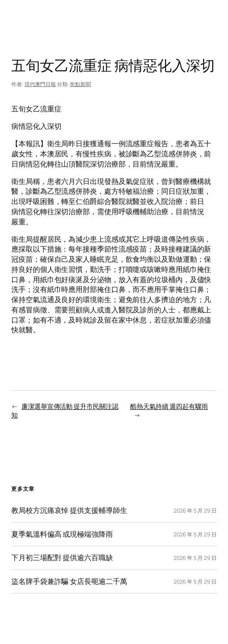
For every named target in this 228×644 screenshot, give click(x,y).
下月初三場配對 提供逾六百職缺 (62, 558)
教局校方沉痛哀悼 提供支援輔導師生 (69, 510)
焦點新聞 (80, 84)
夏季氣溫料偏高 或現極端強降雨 (62, 534)
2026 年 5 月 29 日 (195, 510)
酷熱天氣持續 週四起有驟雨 (169, 406)
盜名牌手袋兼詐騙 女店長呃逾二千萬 (69, 581)
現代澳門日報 (40, 84)
